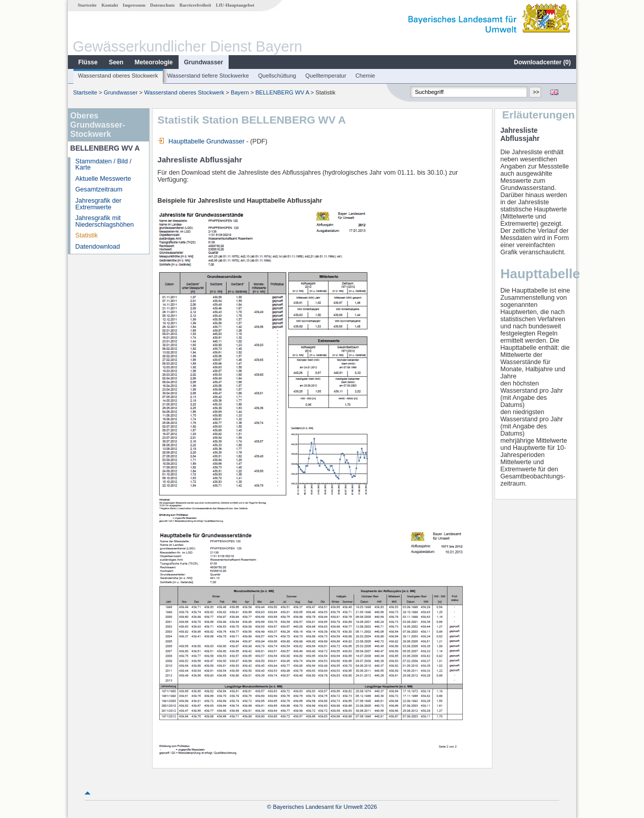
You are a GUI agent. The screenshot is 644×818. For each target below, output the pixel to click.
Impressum (134, 5)
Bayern (240, 92)
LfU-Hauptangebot (235, 5)
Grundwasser (204, 62)
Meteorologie (154, 62)
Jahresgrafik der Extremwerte (98, 204)
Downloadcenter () (542, 62)
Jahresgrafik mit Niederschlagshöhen (105, 221)
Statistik (87, 235)
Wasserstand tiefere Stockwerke (208, 76)
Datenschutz (163, 5)
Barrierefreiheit (195, 5)
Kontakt (110, 5)
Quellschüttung (277, 76)
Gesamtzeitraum (99, 189)
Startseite (87, 5)
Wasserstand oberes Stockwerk (118, 76)
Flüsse (88, 62)
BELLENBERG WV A (282, 92)
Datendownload (98, 247)
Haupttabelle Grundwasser (201, 141)
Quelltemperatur (326, 76)
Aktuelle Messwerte (103, 179)
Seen (116, 62)
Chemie (366, 76)
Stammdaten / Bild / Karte (104, 165)
